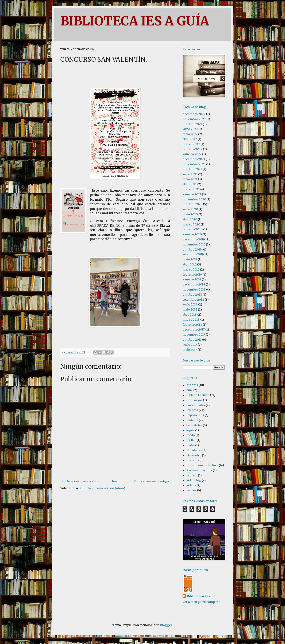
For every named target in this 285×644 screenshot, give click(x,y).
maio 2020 (190, 214)
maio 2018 (190, 309)
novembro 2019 (194, 244)
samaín (192, 475)
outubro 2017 (192, 340)
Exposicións (195, 415)
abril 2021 (190, 184)
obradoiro (194, 455)
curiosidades (196, 405)
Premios (193, 460)
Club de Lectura (198, 395)
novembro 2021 (194, 164)
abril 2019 (190, 264)
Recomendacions (199, 470)
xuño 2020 (190, 209)
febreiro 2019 (192, 275)
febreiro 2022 (192, 149)
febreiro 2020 (193, 229)
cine (190, 390)
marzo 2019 (191, 269)
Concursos (194, 400)
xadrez (191, 490)
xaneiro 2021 (192, 194)
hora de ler (194, 425)
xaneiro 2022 (192, 154)
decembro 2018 (194, 284)
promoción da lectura (202, 465)
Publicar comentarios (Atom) (104, 488)
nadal (190, 445)
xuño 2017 (190, 345)
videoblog (194, 480)
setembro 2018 (193, 300)
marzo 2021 (191, 189)
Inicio (116, 481)
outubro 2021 (192, 169)
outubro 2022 (192, 124)
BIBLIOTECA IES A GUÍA (135, 21)
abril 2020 (190, 219)
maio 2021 (190, 179)
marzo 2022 (191, 144)
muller (191, 440)
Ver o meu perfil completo (201, 602)
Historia (192, 420)
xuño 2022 (190, 129)
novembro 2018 (194, 289)
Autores (192, 385)
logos (190, 430)
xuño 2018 (190, 304)
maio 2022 (190, 134)
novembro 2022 (194, 119)
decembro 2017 (194, 329)
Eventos (192, 410)
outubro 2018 (192, 295)
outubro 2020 (192, 204)
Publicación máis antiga (151, 481)
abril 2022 (190, 139)
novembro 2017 (194, 335)
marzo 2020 (191, 224)
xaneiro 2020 (192, 234)
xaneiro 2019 (192, 279)
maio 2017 (190, 350)
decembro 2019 (194, 239)
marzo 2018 (191, 320)
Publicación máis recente (80, 481)
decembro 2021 (194, 159)
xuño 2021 (190, 174)
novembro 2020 (194, 199)
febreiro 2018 (192, 325)
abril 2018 (190, 315)
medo (191, 435)
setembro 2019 (193, 254)
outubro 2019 (192, 249)
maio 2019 (190, 259)
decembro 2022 (194, 114)
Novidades (194, 450)
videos (191, 485)
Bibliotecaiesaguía (201, 596)
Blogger (166, 625)
